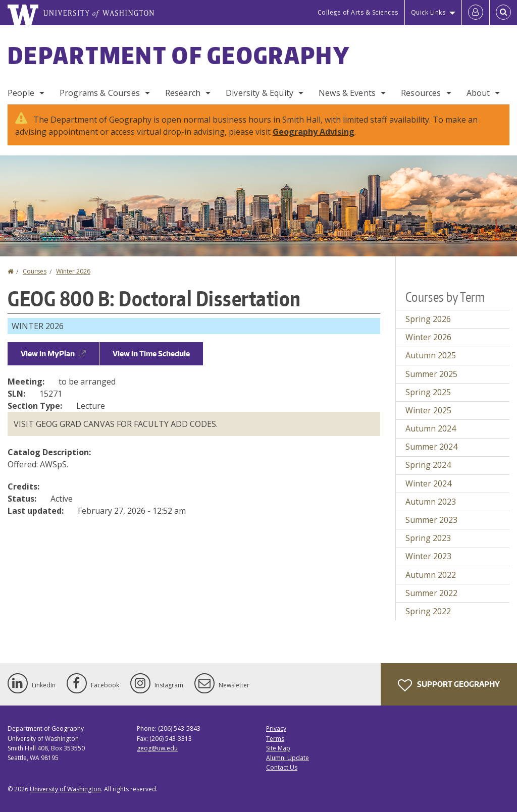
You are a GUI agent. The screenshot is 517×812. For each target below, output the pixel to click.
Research (183, 93)
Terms (275, 739)
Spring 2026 (428, 319)
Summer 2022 (431, 593)
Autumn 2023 (431, 502)
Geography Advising (314, 132)
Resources (421, 93)
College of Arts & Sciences (358, 12)
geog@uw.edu (157, 748)
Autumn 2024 (431, 428)
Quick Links (428, 12)
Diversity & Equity (260, 93)
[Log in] (476, 13)
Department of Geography (179, 55)
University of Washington (65, 789)
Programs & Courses (100, 93)
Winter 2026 (73, 271)
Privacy (276, 728)
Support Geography (449, 685)
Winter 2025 (428, 410)
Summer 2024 (431, 447)
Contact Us (282, 767)
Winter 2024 (428, 483)
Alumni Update (288, 758)
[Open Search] (503, 13)
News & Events (347, 93)
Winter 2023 (428, 556)
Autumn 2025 (431, 355)
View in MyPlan (53, 354)
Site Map (278, 748)
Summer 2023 (431, 520)
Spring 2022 (428, 611)
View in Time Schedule (151, 354)
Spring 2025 (428, 392)
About (478, 93)
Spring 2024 (428, 465)
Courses (35, 271)
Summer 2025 (431, 374)
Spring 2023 (428, 538)
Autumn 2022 (431, 575)
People (21, 93)
